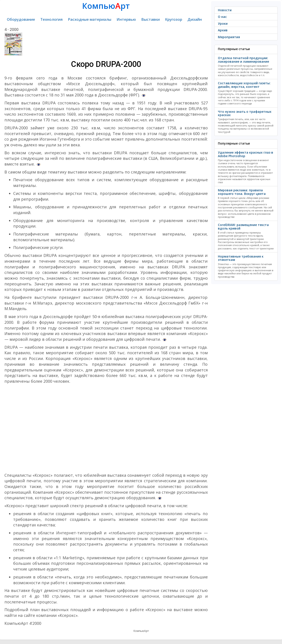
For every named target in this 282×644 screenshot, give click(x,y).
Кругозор (174, 19)
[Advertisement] (106, 428)
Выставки (150, 19)
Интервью (126, 19)
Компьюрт (106, 6)
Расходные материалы (90, 19)
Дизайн (195, 19)
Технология (51, 19)
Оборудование (21, 19)
